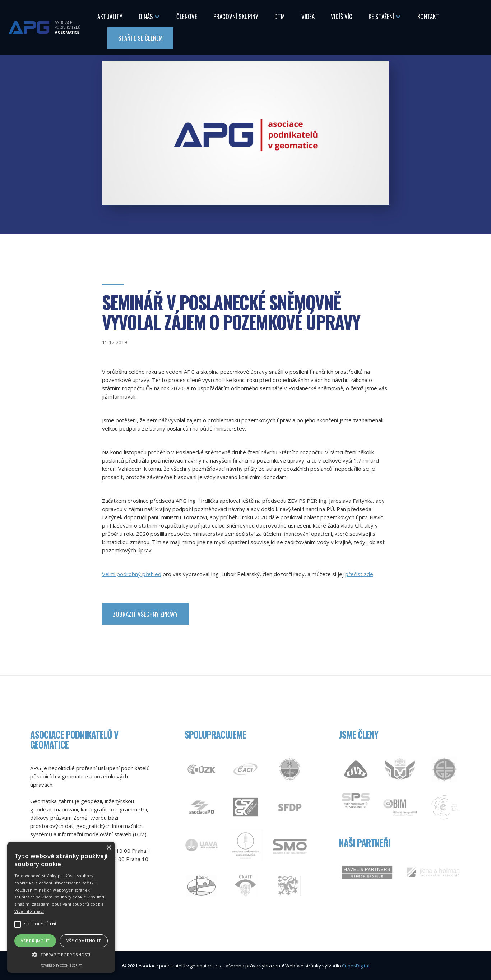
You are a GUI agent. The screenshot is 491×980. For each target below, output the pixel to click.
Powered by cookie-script (61, 965)
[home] (45, 27)
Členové (187, 16)
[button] (149, 17)
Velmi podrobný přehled (132, 574)
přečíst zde (359, 574)
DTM (280, 16)
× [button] (109, 848)
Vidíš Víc (342, 16)
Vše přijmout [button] (35, 941)
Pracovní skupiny (236, 16)
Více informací (29, 911)
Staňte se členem (140, 38)
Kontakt (428, 16)
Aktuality (110, 16)
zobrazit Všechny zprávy (145, 614)
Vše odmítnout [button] (84, 941)
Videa (308, 16)
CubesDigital (356, 966)
